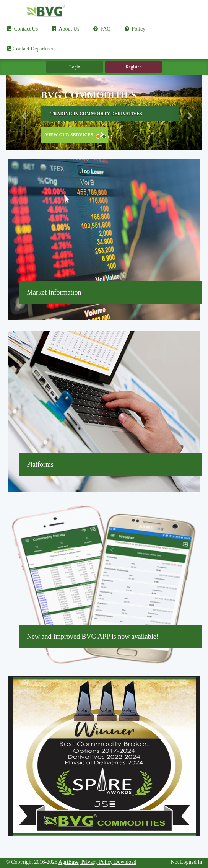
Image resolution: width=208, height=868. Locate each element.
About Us (65, 29)
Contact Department (31, 49)
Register (133, 67)
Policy (134, 29)
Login (75, 67)
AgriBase (69, 862)
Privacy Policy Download (108, 862)
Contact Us (22, 29)
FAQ (101, 29)
